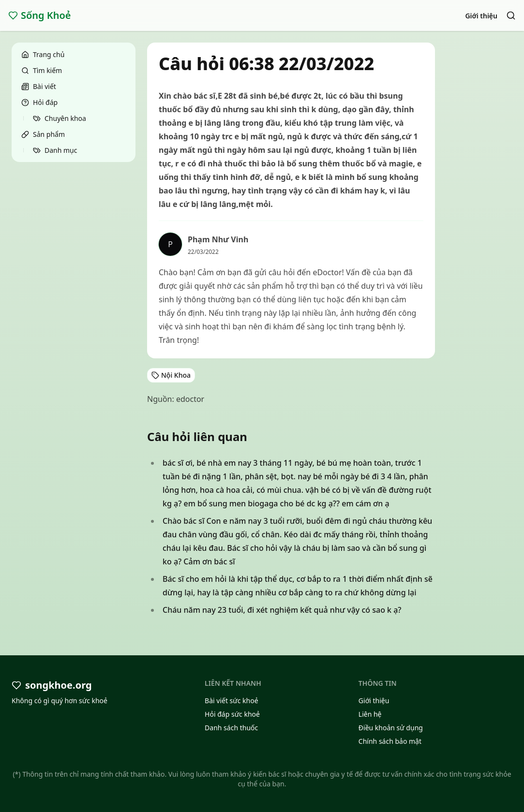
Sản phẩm (43, 134)
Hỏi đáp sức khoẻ (232, 714)
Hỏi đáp (39, 102)
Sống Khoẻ (40, 15)
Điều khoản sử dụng (391, 728)
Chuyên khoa (60, 118)
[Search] (511, 15)
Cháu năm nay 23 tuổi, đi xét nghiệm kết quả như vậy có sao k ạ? (282, 610)
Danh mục (55, 150)
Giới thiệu (481, 16)
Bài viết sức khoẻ (232, 701)
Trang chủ (43, 54)
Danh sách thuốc (231, 728)
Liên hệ (370, 714)
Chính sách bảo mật (390, 741)
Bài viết (39, 86)
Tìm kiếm (42, 70)
